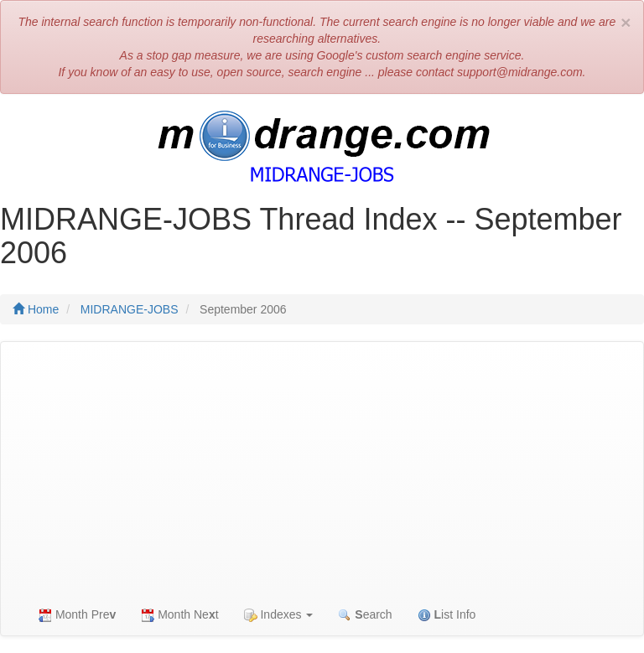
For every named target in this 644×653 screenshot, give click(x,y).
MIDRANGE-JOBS (130, 309)
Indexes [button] (279, 615)
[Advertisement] (322, 468)
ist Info (447, 615)
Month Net (179, 615)
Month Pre (77, 615)
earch (365, 615)
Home (36, 309)
